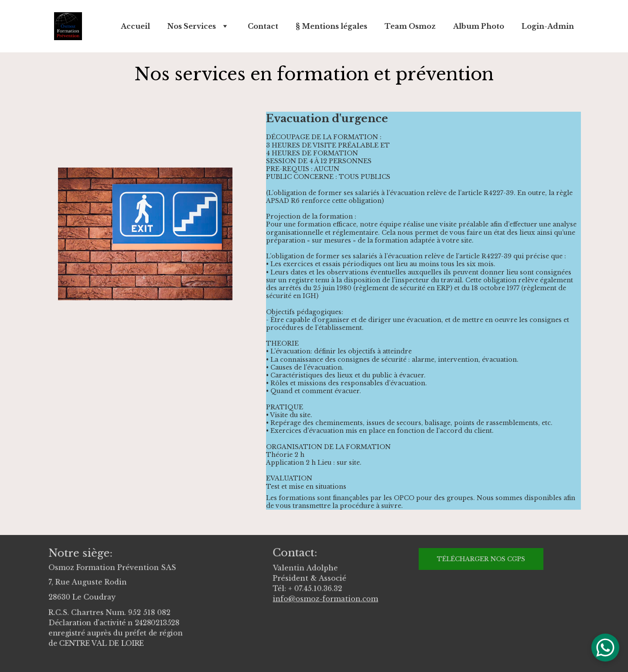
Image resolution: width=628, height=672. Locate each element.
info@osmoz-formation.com (325, 598)
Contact (263, 26)
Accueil (135, 26)
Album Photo (479, 26)
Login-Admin (548, 26)
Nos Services (192, 26)
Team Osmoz (410, 26)
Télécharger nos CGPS (481, 559)
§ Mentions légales (331, 26)
